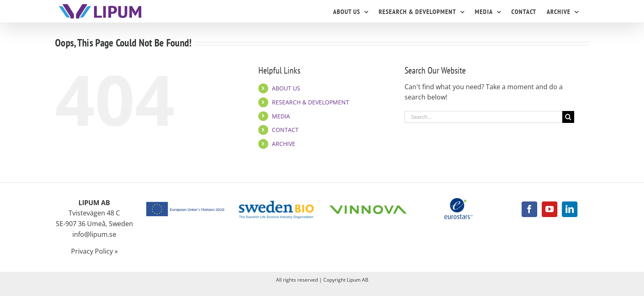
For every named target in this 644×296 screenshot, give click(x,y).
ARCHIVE (284, 144)
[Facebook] (529, 209)
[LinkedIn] (570, 209)
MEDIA (281, 116)
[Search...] (483, 117)
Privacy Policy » (94, 251)
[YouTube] (550, 209)
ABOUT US (286, 88)
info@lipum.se (94, 234)
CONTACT (285, 130)
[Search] (568, 117)
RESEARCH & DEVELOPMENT (310, 102)
